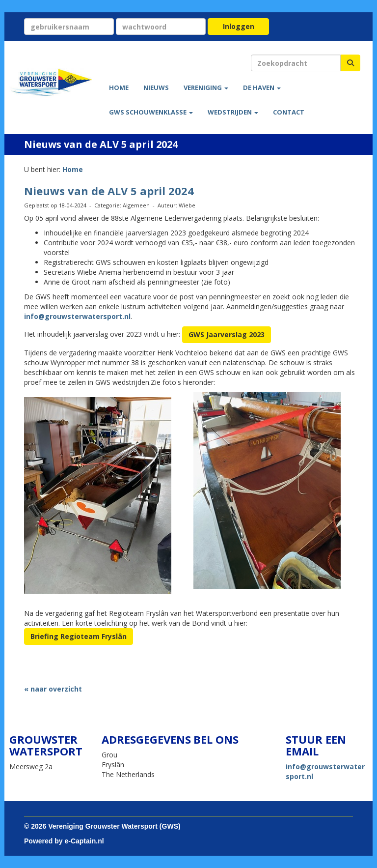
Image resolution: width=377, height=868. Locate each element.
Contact (289, 112)
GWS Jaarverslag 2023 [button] (227, 334)
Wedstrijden (233, 112)
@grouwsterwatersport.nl (77, 316)
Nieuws (156, 87)
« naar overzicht (53, 689)
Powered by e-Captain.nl (64, 841)
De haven (262, 87)
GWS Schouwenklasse (151, 112)
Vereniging (206, 87)
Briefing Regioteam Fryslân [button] (79, 636)
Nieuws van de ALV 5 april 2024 (109, 191)
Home (119, 87)
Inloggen (239, 26)
